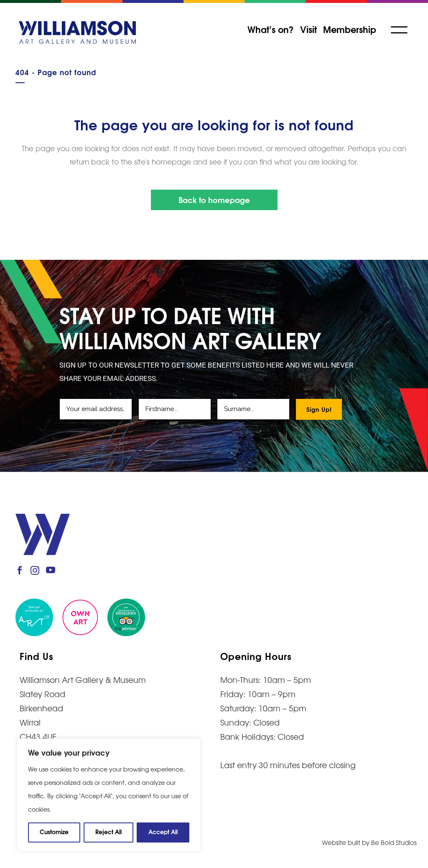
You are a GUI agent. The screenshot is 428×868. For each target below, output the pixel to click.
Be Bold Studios (394, 842)
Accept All (163, 831)
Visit (308, 29)
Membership (350, 29)
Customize (54, 831)
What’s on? (271, 29)
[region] (109, 795)
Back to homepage (214, 199)
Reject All (108, 831)
